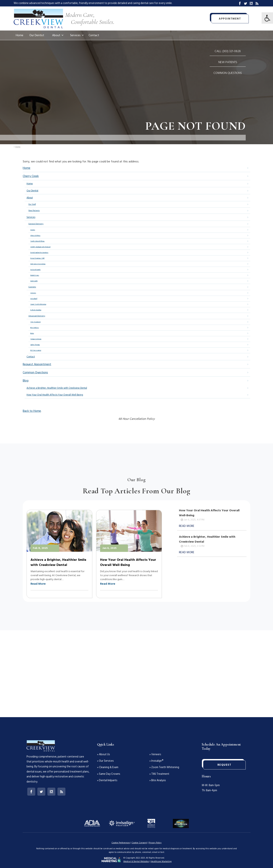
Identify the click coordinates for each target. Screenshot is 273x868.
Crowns (33, 230)
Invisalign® (34, 299)
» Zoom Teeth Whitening (164, 767)
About (56, 35)
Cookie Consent (139, 843)
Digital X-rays (35, 275)
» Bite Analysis (158, 780)
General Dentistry (36, 224)
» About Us (104, 754)
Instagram (251, 3)
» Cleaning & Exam (108, 767)
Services (75, 35)
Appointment (230, 19)
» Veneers (155, 754)
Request (224, 765)
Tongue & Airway (36, 339)
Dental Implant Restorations (39, 253)
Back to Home (32, 411)
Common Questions (228, 73)
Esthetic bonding (36, 310)
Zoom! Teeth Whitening (38, 304)
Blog (257, 3)
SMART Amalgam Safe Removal (40, 247)
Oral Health (34, 281)
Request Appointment (37, 364)
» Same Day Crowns (109, 774)
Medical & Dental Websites (136, 861)
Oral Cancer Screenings (38, 264)
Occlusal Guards (35, 270)
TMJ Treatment (35, 322)
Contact (94, 35)
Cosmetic (32, 287)
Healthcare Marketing (161, 861)
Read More (38, 584)
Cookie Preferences (121, 843)
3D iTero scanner (36, 350)
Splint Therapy (35, 345)
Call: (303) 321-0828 (228, 51)
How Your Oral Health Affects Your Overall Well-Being (55, 395)
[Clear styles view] (267, 18)
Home (20, 35)
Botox (32, 333)
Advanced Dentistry (37, 316)
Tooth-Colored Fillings (37, 241)
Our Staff (32, 204)
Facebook (240, 3)
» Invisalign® (156, 761)
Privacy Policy (155, 843)
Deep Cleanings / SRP (37, 258)
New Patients (228, 62)
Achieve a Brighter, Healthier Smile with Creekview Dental (57, 388)
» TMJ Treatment (159, 774)
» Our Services (105, 761)
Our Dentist (37, 35)
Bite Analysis (35, 328)
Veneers (33, 293)
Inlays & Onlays (35, 235)
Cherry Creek (31, 176)
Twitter (246, 3)
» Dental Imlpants (107, 780)
